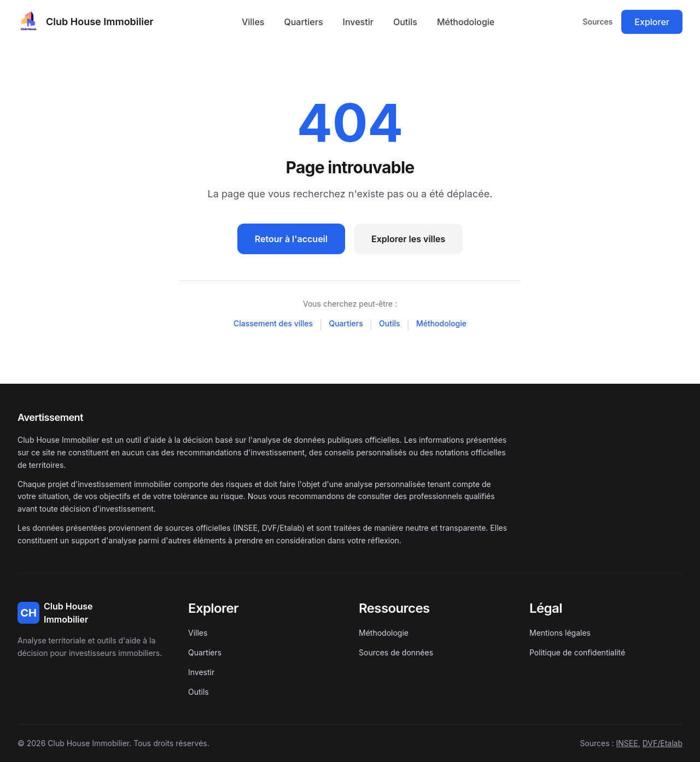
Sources (597, 22)
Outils (405, 22)
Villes (253, 22)
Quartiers (303, 22)
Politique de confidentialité (577, 652)
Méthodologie (466, 22)
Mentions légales (560, 633)
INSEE (627, 743)
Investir (358, 22)
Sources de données (396, 652)
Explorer (652, 22)
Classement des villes (273, 323)
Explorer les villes (408, 239)
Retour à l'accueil (291, 239)
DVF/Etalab (663, 743)
